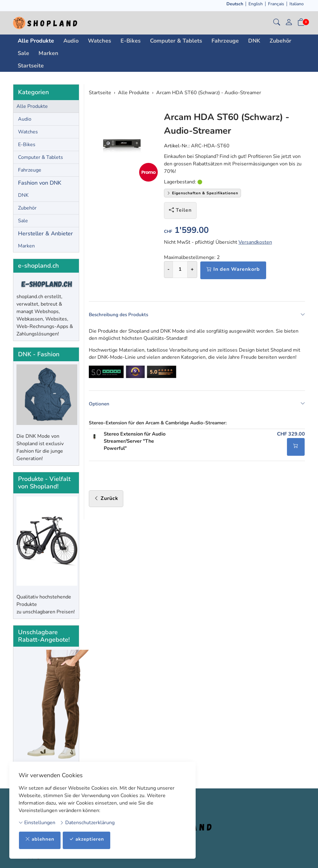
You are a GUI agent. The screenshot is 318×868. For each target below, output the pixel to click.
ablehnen (41, 839)
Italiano (297, 4)
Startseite (31, 66)
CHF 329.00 (291, 436)
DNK (254, 41)
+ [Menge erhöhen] (192, 269)
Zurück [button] (106, 501)
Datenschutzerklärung (87, 822)
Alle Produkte (36, 41)
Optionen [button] (197, 405)
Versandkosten (255, 242)
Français (276, 4)
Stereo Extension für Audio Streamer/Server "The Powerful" (135, 444)
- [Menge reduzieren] (168, 269)
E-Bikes (131, 41)
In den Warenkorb (233, 269)
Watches (100, 41)
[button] (277, 23)
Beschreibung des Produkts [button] (197, 315)
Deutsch (235, 4)
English (256, 4)
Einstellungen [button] (37, 822)
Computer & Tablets (176, 41)
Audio (71, 41)
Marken (48, 53)
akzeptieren (89, 839)
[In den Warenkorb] (296, 449)
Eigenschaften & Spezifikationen (202, 193)
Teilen (180, 210)
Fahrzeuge (225, 41)
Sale (23, 53)
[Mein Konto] (289, 23)
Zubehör (280, 41)
